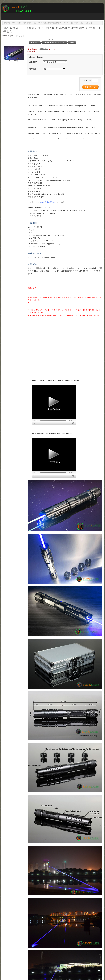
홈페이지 (7, 23)
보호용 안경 (33, 62)
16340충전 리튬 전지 (48, 202)
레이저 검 (32, 69)
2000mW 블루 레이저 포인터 (22, 23)
